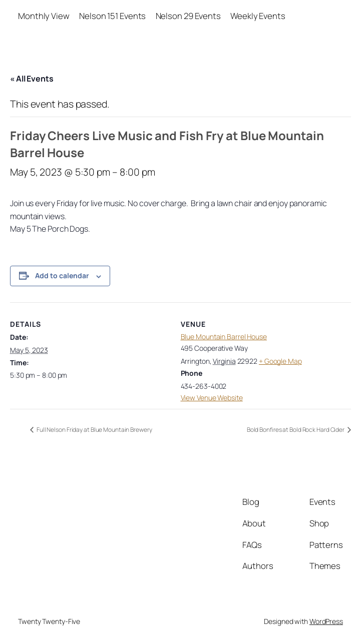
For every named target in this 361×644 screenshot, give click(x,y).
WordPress (326, 621)
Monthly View (44, 16)
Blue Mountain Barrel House (224, 337)
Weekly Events (258, 16)
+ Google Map (280, 361)
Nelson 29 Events (188, 16)
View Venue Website (212, 398)
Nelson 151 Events (112, 16)
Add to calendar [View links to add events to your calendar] (62, 275)
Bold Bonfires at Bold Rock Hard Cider (296, 430)
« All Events (32, 79)
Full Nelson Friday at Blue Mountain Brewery (94, 430)
